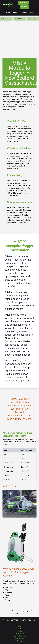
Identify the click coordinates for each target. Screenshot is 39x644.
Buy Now (24, 7)
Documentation (20, 634)
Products (16, 13)
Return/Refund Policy (20, 636)
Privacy (19, 641)
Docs (31, 13)
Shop (20, 629)
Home (8, 13)
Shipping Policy (19, 639)
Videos (24, 13)
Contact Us (23, 3)
